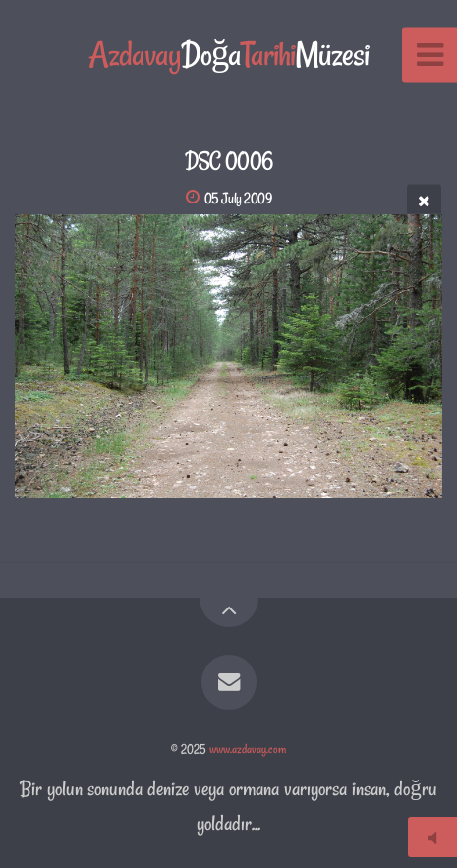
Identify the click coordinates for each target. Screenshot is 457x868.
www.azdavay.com (248, 749)
